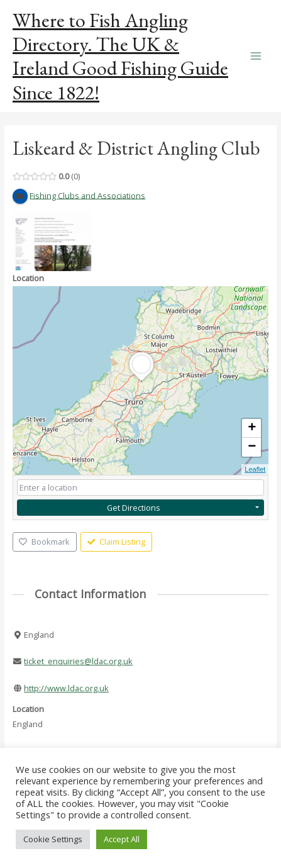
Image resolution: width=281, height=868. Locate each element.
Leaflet (255, 469)
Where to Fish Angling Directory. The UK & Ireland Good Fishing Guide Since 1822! (120, 56)
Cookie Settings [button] (53, 839)
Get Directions (134, 508)
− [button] (252, 447)
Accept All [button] (122, 839)
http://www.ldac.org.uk (66, 688)
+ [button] (252, 428)
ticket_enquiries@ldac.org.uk (78, 661)
